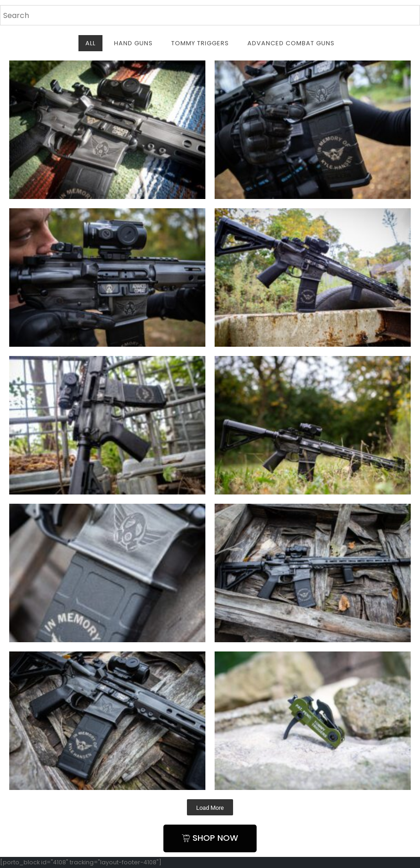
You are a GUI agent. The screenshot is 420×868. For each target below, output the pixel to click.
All (90, 43)
